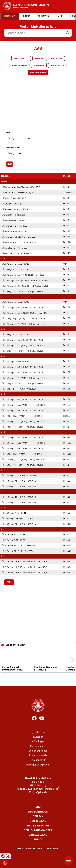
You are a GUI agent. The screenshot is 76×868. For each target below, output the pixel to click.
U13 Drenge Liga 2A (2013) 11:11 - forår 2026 (23, 443)
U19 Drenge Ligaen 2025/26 (15, 264)
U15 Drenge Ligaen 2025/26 (15, 362)
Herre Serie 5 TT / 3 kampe (14, 248)
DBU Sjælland (38, 835)
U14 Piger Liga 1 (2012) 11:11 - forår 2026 (22, 416)
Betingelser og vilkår (38, 765)
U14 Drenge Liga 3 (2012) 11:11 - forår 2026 (23, 411)
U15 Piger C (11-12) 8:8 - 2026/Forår (19, 389)
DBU (38, 807)
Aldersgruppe (13, 148)
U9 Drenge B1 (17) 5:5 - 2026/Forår (18, 551)
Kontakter (57, 59)
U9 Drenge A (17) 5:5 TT (13, 535)
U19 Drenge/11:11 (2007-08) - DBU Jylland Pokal (25, 286)
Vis (9, 582)
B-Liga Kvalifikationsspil (14, 215)
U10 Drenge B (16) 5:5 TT (14, 513)
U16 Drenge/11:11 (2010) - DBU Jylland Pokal (23, 346)
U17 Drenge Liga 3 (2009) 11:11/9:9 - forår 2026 (24, 313)
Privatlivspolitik (38, 755)
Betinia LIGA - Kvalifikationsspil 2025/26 (21, 187)
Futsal (38, 840)
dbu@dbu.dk (40, 792)
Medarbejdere (38, 746)
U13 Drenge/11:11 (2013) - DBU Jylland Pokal (23, 460)
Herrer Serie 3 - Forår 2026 (14, 231)
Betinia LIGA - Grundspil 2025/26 (18, 193)
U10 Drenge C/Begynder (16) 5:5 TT (18, 519)
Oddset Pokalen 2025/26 (14, 198)
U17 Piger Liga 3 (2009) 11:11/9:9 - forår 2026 (24, 319)
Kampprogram (20, 66)
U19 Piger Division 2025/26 (15, 269)
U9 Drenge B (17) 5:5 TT (13, 540)
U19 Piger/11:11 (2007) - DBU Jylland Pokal (22, 292)
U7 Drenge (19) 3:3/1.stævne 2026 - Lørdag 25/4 (25, 562)
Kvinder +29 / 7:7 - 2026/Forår (16, 253)
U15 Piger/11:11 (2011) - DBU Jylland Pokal (22, 384)
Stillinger (39, 66)
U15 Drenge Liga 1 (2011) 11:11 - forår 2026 (23, 367)
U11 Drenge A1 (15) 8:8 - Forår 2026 (19, 503)
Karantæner (57, 66)
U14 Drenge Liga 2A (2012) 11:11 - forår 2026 (23, 405)
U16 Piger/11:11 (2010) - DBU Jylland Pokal (22, 351)
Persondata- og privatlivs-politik (38, 849)
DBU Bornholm (38, 812)
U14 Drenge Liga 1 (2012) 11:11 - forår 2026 (23, 400)
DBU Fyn (38, 816)
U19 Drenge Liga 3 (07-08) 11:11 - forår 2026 (23, 275)
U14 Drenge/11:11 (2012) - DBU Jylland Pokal (23, 422)
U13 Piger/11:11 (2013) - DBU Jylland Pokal (22, 465)
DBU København (38, 826)
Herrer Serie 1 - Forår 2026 (14, 226)
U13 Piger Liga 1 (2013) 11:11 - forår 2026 (22, 454)
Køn (8, 133)
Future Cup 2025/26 (12, 204)
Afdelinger (38, 741)
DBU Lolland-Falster (38, 830)
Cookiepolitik (38, 760)
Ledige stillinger (38, 751)
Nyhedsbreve (38, 732)
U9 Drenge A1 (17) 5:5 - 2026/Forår (19, 546)
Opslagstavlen (38, 73)
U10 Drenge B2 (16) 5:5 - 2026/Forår (19, 524)
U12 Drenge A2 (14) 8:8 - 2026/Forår (19, 476)
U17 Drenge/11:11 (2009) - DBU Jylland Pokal (23, 324)
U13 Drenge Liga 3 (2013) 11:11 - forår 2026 (23, 449)
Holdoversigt (21, 59)
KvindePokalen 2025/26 (14, 220)
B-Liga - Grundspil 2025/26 (15, 209)
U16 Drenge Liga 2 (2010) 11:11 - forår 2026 (23, 340)
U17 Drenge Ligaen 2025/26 (15, 302)
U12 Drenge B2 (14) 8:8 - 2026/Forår (19, 481)
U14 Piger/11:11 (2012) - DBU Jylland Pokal (22, 427)
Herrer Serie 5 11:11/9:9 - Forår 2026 (19, 237)
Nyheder (38, 737)
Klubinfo (40, 59)
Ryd (10, 164)
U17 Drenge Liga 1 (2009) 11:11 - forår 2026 (23, 308)
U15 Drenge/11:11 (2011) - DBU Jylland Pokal (23, 378)
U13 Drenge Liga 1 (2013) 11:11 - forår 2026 (23, 438)
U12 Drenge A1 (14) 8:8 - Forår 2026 (19, 487)
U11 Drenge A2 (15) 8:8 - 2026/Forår (19, 497)
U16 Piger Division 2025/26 (15, 335)
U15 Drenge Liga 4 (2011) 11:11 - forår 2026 (23, 373)
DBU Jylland (38, 821)
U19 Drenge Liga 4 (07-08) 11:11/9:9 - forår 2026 (25, 280)
